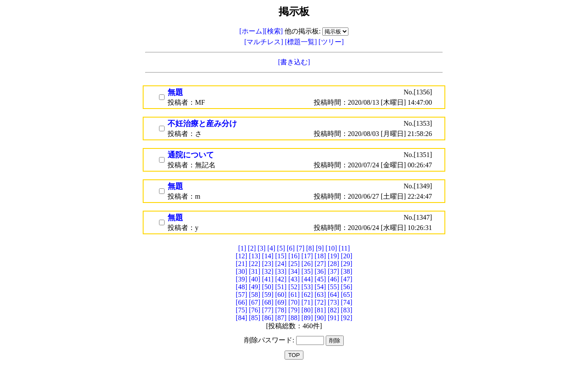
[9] (320, 248)
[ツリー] (331, 42)
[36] (320, 271)
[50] (268, 287)
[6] (291, 248)
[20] (346, 256)
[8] (310, 248)
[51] (281, 287)
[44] (307, 279)
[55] (334, 287)
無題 (175, 92)
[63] (320, 295)
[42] (281, 279)
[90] (320, 318)
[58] (255, 295)
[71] (307, 302)
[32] (268, 271)
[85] (255, 318)
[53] (307, 287)
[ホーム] (252, 31)
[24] (281, 264)
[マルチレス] (265, 42)
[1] (242, 248)
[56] (346, 287)
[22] (255, 264)
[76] (255, 310)
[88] (294, 318)
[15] (281, 256)
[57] (241, 295)
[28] (334, 264)
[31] (255, 271)
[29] (346, 264)
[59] (268, 295)
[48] (241, 287)
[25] (294, 264)
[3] (262, 248)
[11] (344, 248)
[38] (346, 271)
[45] (320, 279)
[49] (255, 287)
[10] (331, 248)
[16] (294, 256)
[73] (334, 302)
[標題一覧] (302, 42)
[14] (268, 256)
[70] (294, 302)
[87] (281, 318)
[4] (271, 248)
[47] (346, 279)
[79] (294, 310)
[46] (334, 279)
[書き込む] (294, 62)
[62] (307, 295)
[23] (268, 264)
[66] (241, 302)
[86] (268, 318)
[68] (268, 302)
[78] (281, 310)
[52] (294, 287)
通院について (191, 155)
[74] (346, 302)
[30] (241, 271)
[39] (241, 279)
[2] (252, 248)
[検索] (274, 31)
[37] (334, 271)
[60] (281, 295)
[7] (301, 248)
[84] (241, 318)
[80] (307, 310)
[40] (255, 279)
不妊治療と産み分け (202, 124)
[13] (255, 256)
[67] (255, 302)
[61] (294, 295)
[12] (241, 256)
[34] (294, 271)
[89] (307, 318)
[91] (334, 318)
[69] (281, 302)
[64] (334, 295)
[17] (307, 256)
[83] (346, 310)
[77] (268, 310)
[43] (294, 279)
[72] (320, 302)
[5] (281, 248)
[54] (320, 287)
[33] (281, 271)
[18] (320, 256)
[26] (307, 264)
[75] (241, 310)
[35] (307, 271)
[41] (268, 279)
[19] (334, 256)
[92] (346, 318)
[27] (320, 264)
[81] (320, 310)
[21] (241, 264)
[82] (334, 310)
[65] (346, 295)
